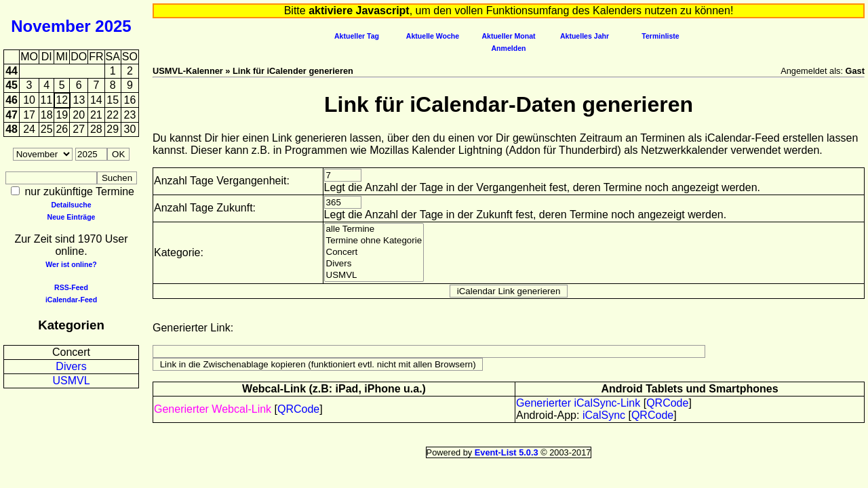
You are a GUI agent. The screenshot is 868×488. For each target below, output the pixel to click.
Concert (71, 352)
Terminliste (660, 36)
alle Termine (374, 229)
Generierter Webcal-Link (213, 409)
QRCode (298, 409)
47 (12, 115)
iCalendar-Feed (71, 300)
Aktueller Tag (357, 36)
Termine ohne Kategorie (374, 241)
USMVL (71, 381)
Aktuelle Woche (433, 36)
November (51, 26)
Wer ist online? (71, 264)
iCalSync (604, 415)
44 (12, 71)
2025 (113, 26)
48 (12, 129)
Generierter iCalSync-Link (578, 403)
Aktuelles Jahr (585, 36)
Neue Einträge (72, 217)
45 (12, 85)
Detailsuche (71, 205)
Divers (71, 366)
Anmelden (509, 48)
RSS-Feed (71, 287)
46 (12, 100)
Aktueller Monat (508, 36)
